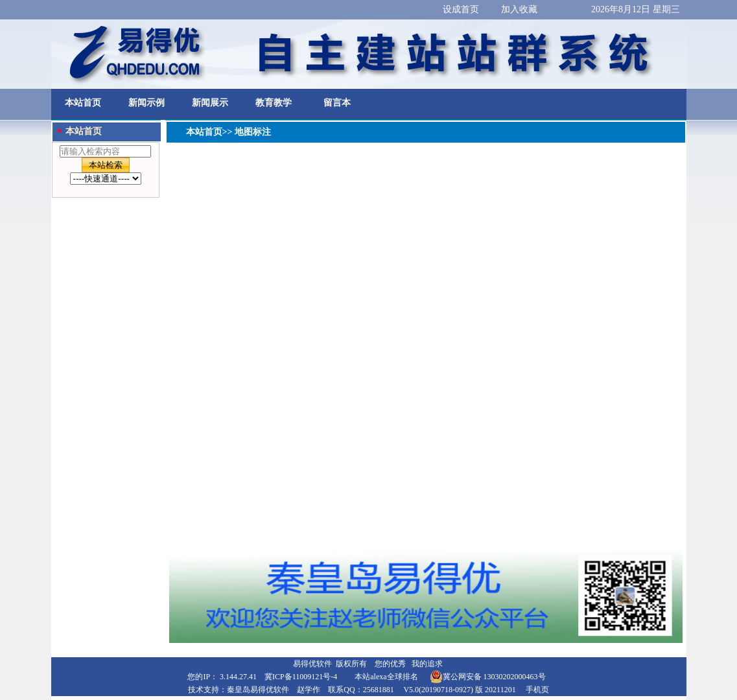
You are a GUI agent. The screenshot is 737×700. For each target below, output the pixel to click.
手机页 (537, 690)
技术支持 (204, 690)
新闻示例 (146, 103)
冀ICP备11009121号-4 (301, 677)
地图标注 (252, 132)
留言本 (337, 103)
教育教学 (274, 103)
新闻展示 (210, 103)
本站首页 (83, 103)
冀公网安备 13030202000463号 (488, 677)
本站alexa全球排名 (386, 677)
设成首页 (461, 9)
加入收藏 (519, 9)
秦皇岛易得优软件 (258, 690)
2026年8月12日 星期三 (636, 9)
